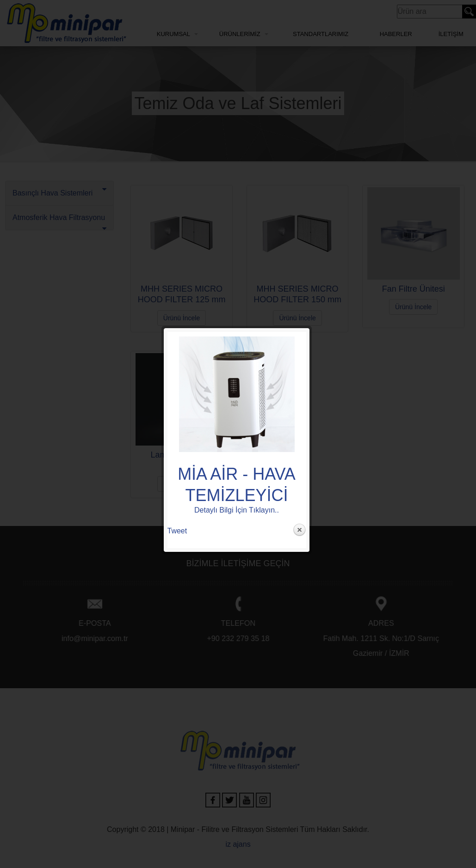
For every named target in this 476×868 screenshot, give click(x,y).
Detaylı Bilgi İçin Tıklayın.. (237, 242)
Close (299, 263)
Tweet (177, 263)
